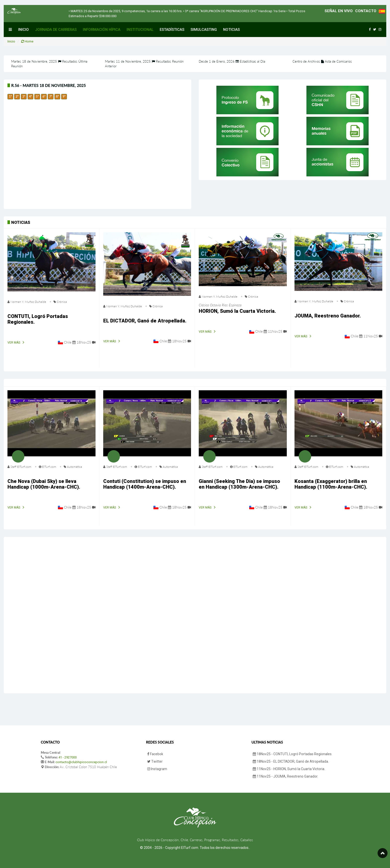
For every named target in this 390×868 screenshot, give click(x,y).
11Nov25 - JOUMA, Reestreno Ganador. (285, 776)
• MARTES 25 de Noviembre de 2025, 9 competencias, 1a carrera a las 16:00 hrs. (125, 11)
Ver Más (14, 343)
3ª (24, 97)
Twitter (155, 761)
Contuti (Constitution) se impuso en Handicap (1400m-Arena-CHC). (145, 484)
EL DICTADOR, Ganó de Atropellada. (145, 321)
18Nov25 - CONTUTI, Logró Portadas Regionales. (292, 754)
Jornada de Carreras (56, 30)
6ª (44, 97)
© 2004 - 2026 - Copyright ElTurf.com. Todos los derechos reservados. (195, 848)
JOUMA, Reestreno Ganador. (328, 316)
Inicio (24, 30)
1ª (10, 97)
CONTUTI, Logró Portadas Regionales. (38, 319)
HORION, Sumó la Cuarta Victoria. (237, 311)
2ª (17, 97)
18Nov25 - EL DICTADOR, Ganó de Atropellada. (291, 761)
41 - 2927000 (68, 757)
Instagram (157, 769)
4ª (30, 97)
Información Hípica (102, 30)
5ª (37, 97)
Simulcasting (204, 30)
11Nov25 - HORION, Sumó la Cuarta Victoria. (289, 769)
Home (27, 41)
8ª (57, 97)
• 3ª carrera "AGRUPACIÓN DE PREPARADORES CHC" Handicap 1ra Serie (234, 11)
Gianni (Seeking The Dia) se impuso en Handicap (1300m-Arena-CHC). (239, 484)
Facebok (155, 754)
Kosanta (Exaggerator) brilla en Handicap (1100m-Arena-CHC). (331, 484)
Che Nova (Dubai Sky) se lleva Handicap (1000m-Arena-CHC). (44, 484)
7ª (51, 97)
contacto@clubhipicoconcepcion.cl (81, 762)
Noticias (231, 30)
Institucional (140, 30)
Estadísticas (172, 30)
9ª (64, 97)
